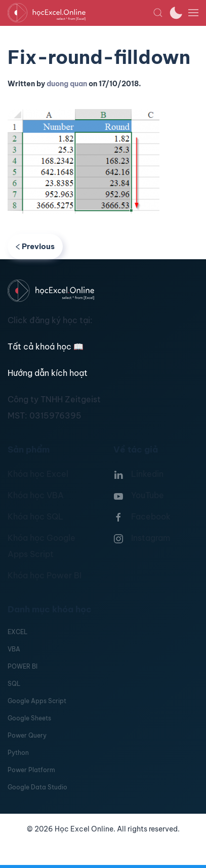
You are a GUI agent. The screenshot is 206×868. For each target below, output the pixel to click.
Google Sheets (29, 718)
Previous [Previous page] (35, 246)
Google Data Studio (37, 787)
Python (18, 753)
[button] (158, 13)
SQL (14, 684)
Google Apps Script (37, 701)
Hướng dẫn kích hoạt (48, 373)
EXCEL (17, 632)
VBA (14, 649)
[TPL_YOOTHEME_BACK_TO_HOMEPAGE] (80, 13)
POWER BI (23, 666)
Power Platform (31, 770)
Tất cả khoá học (46, 346)
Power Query (27, 735)
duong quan (67, 84)
